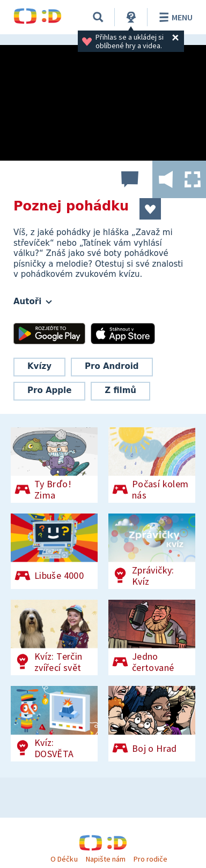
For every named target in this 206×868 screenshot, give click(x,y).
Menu (174, 17)
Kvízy (39, 366)
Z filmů (120, 390)
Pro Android (112, 366)
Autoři (33, 301)
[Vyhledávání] (98, 17)
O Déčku (64, 859)
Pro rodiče (150, 859)
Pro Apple (49, 390)
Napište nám (106, 859)
